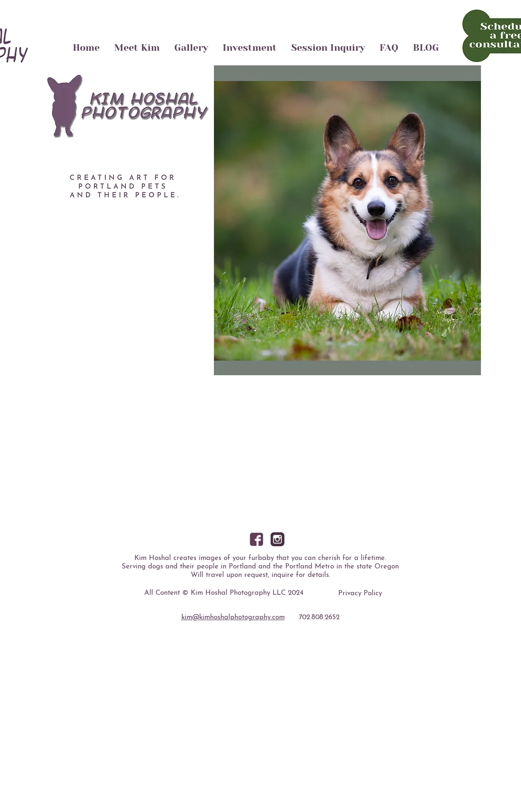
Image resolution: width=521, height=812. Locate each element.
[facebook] (257, 539)
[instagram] (278, 539)
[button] (261, 220)
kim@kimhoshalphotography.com (233, 618)
